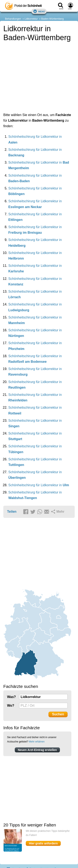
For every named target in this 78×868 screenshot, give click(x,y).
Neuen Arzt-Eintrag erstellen (37, 750)
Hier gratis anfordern (43, 843)
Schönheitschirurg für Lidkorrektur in (39, 485)
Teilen (12, 512)
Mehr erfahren (37, 742)
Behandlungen (13, 19)
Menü (39, 11)
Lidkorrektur (31, 19)
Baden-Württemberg (52, 19)
